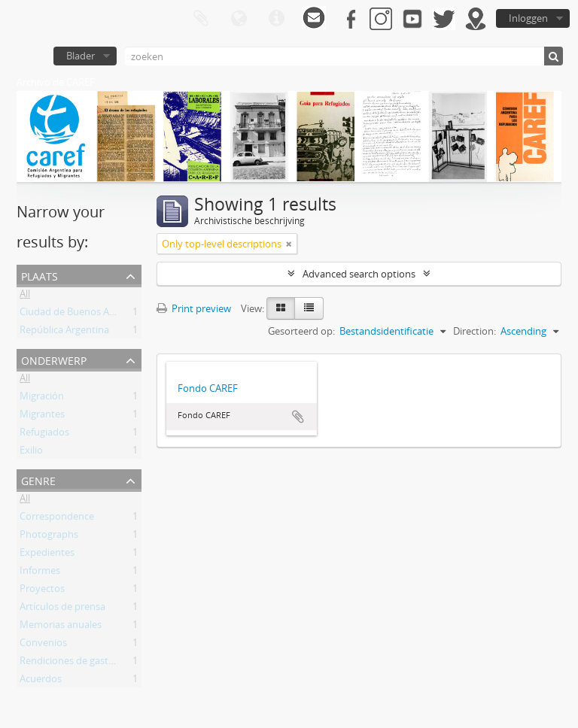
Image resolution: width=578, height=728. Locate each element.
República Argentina (64, 332)
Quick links (276, 19)
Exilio (31, 453)
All (25, 296)
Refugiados (44, 435)
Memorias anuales (61, 627)
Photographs (49, 537)
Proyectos (42, 591)
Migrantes (42, 417)
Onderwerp (54, 359)
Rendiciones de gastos (69, 663)
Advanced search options (359, 274)
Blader (81, 56)
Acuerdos (41, 681)
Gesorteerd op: (301, 331)
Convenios (43, 645)
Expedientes (47, 555)
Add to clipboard (298, 417)
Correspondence (57, 519)
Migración (42, 399)
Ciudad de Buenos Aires (72, 314)
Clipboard (201, 19)
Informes (40, 573)
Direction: (475, 331)
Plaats (40, 275)
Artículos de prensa (62, 609)
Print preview (194, 308)
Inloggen (528, 18)
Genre (38, 479)
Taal (239, 19)
